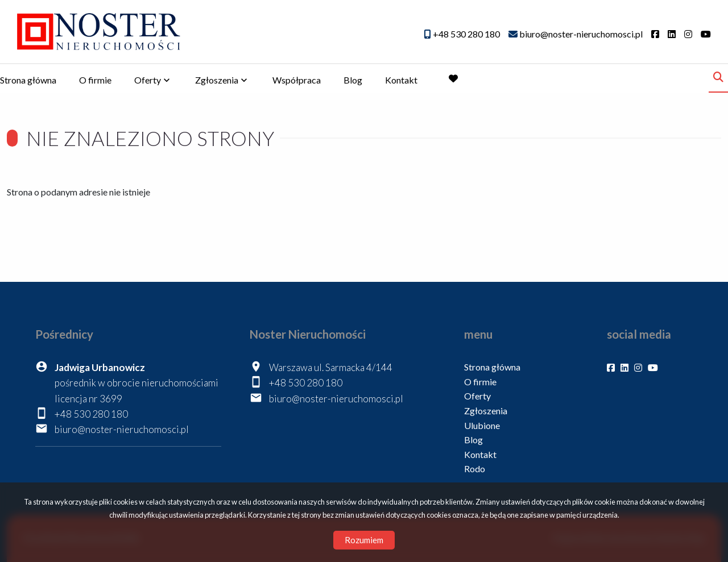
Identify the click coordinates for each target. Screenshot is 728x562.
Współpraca (297, 80)
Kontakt (401, 80)
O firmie (95, 80)
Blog (353, 80)
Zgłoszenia (217, 80)
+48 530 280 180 (91, 414)
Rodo (475, 469)
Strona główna (28, 80)
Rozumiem (364, 540)
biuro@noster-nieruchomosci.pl (122, 429)
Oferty (148, 80)
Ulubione (482, 425)
